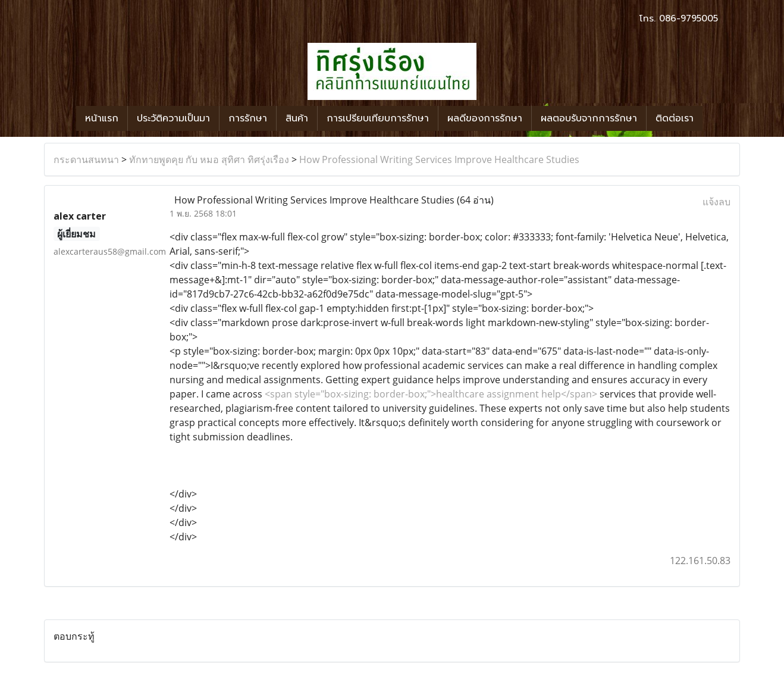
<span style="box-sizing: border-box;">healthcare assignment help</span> (431, 394)
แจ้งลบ (716, 202)
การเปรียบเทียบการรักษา (378, 118)
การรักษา (248, 118)
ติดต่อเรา (675, 118)
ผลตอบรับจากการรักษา (589, 118)
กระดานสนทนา (86, 159)
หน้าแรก (102, 118)
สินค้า (297, 118)
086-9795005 (689, 18)
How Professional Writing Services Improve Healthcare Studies (439, 159)
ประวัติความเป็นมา (173, 118)
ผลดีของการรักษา (485, 118)
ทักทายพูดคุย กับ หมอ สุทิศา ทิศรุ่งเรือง (209, 159)
